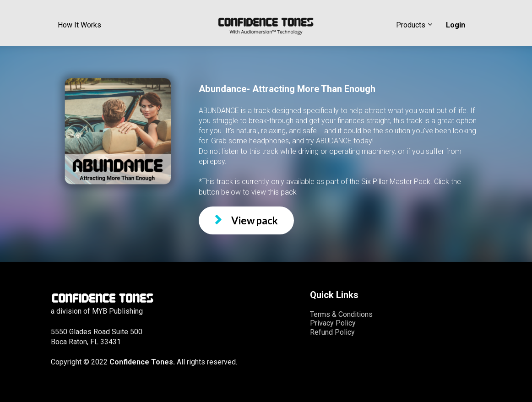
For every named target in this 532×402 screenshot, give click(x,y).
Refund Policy (332, 332)
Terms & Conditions (341, 314)
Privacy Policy (333, 323)
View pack (246, 220)
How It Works (79, 25)
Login (456, 25)
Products (411, 25)
